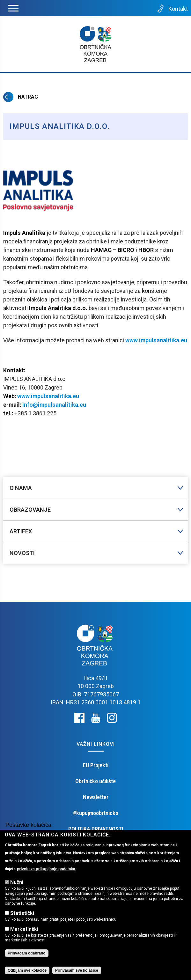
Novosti (22, 553)
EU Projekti (96, 765)
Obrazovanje (30, 510)
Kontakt (172, 9)
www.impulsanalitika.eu (156, 340)
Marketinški (24, 929)
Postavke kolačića (28, 825)
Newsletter (96, 797)
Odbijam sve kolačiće (27, 970)
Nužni (17, 882)
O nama (21, 488)
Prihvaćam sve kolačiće (77, 970)
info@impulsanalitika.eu (54, 405)
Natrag (21, 97)
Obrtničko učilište (95, 781)
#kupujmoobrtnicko (96, 813)
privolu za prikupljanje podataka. (47, 869)
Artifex (21, 531)
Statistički (22, 913)
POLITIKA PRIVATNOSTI (96, 829)
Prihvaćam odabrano (27, 953)
